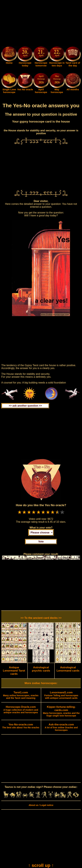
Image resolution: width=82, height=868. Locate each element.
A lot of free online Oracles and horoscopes (61, 727)
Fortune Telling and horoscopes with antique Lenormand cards (61, 695)
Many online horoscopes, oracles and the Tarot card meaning (21, 695)
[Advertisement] (41, 24)
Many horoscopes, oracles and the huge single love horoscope (61, 711)
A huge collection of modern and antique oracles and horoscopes (21, 710)
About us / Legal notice (41, 805)
